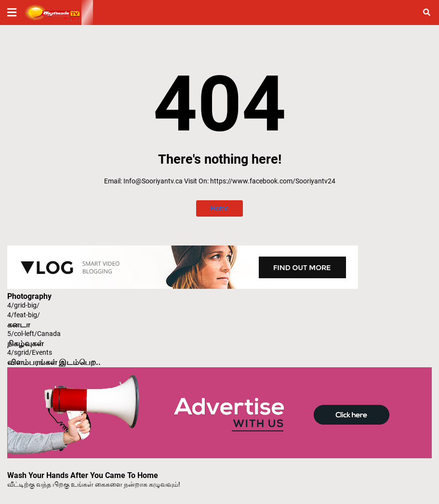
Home (219, 208)
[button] (12, 13)
